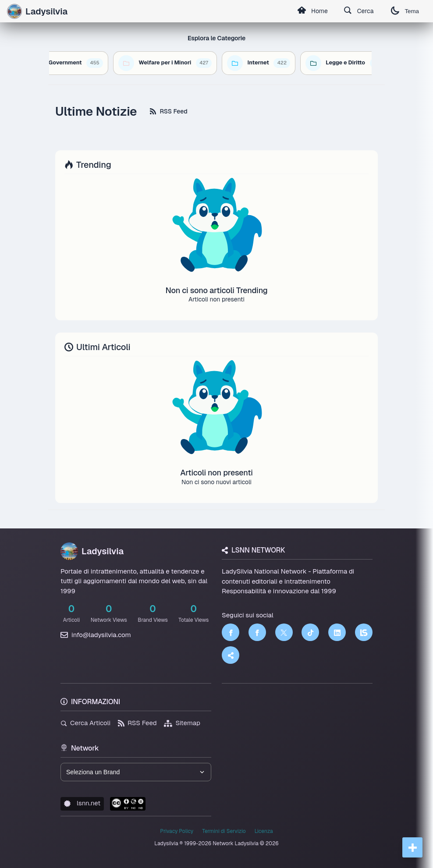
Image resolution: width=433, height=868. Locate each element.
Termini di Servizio (224, 831)
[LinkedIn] (337, 632)
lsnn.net (82, 803)
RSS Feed (169, 111)
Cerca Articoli (85, 723)
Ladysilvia (92, 551)
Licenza (264, 831)
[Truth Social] (231, 655)
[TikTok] (310, 632)
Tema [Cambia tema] (405, 11)
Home (312, 11)
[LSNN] (364, 632)
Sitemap (182, 723)
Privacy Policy (177, 831)
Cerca (359, 11)
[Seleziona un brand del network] (136, 772)
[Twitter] (284, 632)
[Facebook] (231, 632)
